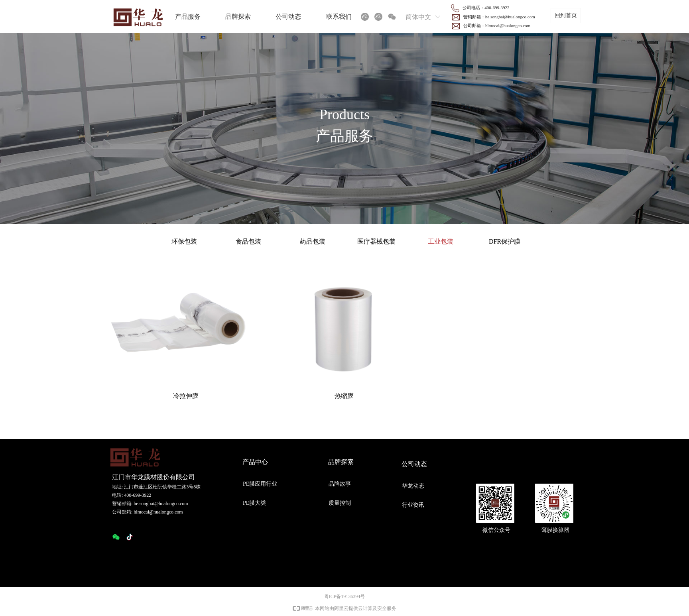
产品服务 (188, 17)
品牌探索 (238, 17)
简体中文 (418, 17)
